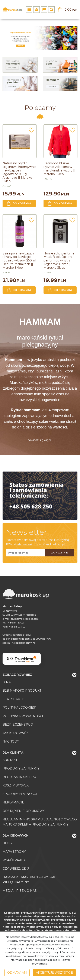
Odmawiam (17, 973)
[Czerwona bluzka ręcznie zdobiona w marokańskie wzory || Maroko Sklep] (59, 168)
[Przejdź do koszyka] (71, 10)
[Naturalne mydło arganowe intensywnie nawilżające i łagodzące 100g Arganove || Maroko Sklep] (19, 172)
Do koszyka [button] (19, 204)
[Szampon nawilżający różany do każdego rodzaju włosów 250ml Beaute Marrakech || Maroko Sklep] (19, 260)
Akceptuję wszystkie (54, 973)
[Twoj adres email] (25, 553)
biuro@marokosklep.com (25, 619)
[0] (40, 38)
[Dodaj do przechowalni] (32, 131)
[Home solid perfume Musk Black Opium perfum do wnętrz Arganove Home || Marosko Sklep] (59, 260)
